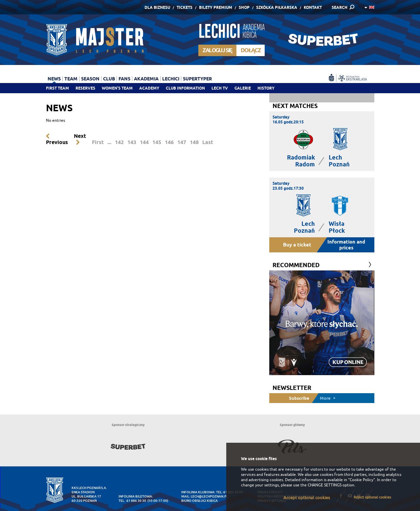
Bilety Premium (216, 7)
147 (182, 142)
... (109, 142)
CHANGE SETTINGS (325, 485)
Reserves (85, 88)
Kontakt (313, 7)
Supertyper (197, 79)
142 (119, 142)
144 (144, 142)
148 (194, 142)
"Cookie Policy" (362, 480)
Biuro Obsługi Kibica (199, 501)
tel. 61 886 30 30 (132, 501)
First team (57, 88)
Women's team (117, 88)
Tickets (185, 7)
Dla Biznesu (157, 7)
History (266, 88)
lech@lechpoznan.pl (209, 496)
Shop (244, 7)
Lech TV (220, 88)
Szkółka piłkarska (277, 7)
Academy (149, 88)
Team (71, 79)
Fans (124, 79)
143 (132, 142)
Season (90, 79)
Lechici (171, 79)
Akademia (146, 79)
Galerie (243, 88)
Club (109, 79)
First (98, 142)
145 (157, 142)
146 (169, 142)
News (54, 79)
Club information (185, 88)
